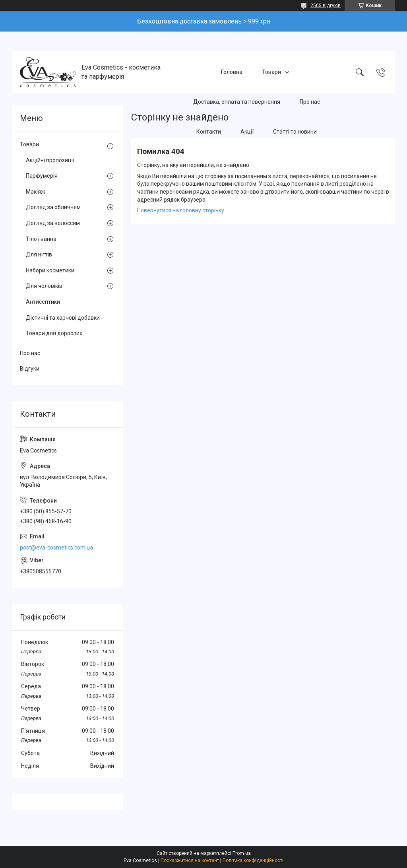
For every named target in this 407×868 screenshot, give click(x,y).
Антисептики (43, 302)
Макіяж (36, 192)
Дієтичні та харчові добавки (63, 318)
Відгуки (30, 369)
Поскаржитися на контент (190, 860)
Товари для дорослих (54, 333)
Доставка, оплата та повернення (237, 102)
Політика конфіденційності (253, 860)
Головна (232, 72)
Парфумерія (42, 176)
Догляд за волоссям (53, 223)
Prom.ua (242, 853)
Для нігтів (39, 254)
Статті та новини (295, 132)
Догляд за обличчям (53, 207)
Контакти (209, 132)
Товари (271, 72)
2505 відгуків (326, 6)
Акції (247, 132)
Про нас (310, 102)
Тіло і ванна (41, 239)
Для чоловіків (44, 286)
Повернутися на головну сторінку (181, 210)
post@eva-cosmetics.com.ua (56, 548)
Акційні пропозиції (50, 160)
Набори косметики (50, 270)
